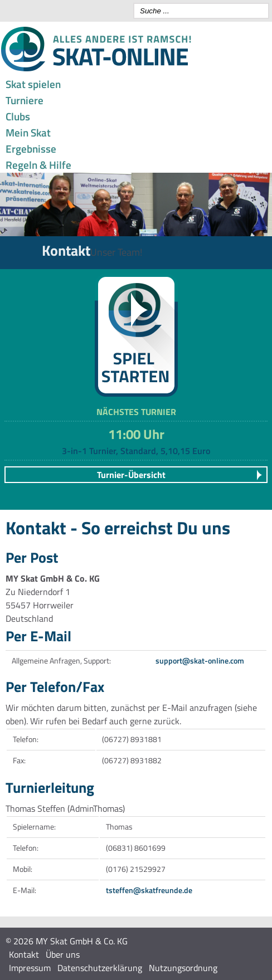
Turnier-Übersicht (131, 475)
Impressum (30, 968)
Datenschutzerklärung (100, 968)
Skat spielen (33, 84)
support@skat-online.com (200, 660)
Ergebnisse (31, 148)
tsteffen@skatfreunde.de (149, 890)
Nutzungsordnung (183, 968)
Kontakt (24, 954)
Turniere (25, 100)
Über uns (63, 954)
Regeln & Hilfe (38, 165)
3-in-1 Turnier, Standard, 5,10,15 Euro (136, 451)
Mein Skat (28, 132)
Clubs (18, 116)
